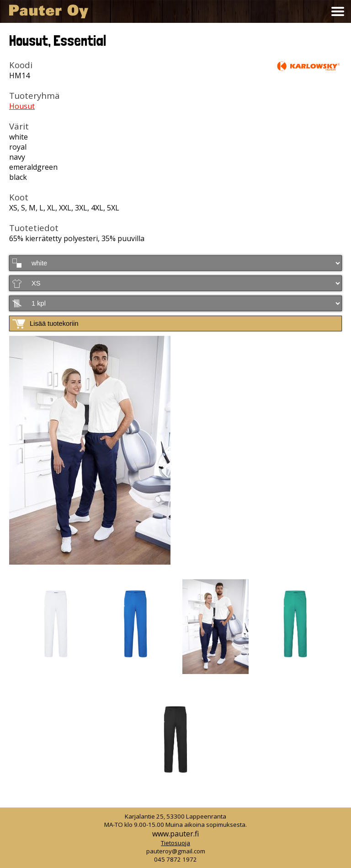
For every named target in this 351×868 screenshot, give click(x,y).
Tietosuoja (175, 843)
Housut (22, 106)
